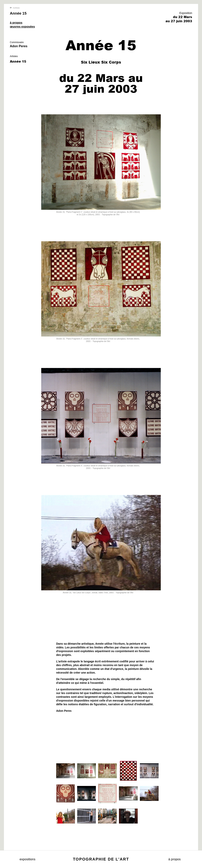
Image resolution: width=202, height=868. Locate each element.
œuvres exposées (22, 26)
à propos (16, 23)
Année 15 (18, 13)
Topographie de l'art (101, 859)
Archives (15, 8)
